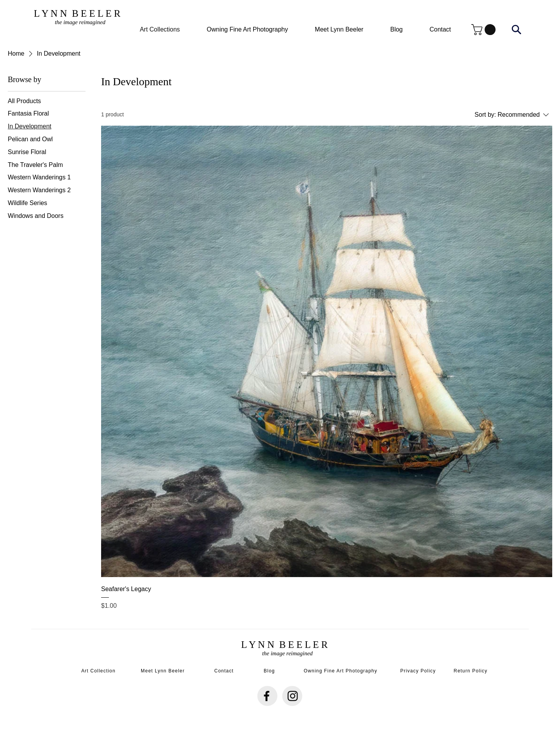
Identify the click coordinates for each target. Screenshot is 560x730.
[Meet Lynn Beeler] (164, 671)
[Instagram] (293, 696)
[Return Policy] (471, 671)
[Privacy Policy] (419, 671)
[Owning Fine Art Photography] (341, 671)
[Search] (516, 30)
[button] (485, 30)
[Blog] (270, 671)
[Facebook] (267, 696)
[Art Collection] (99, 671)
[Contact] (225, 671)
